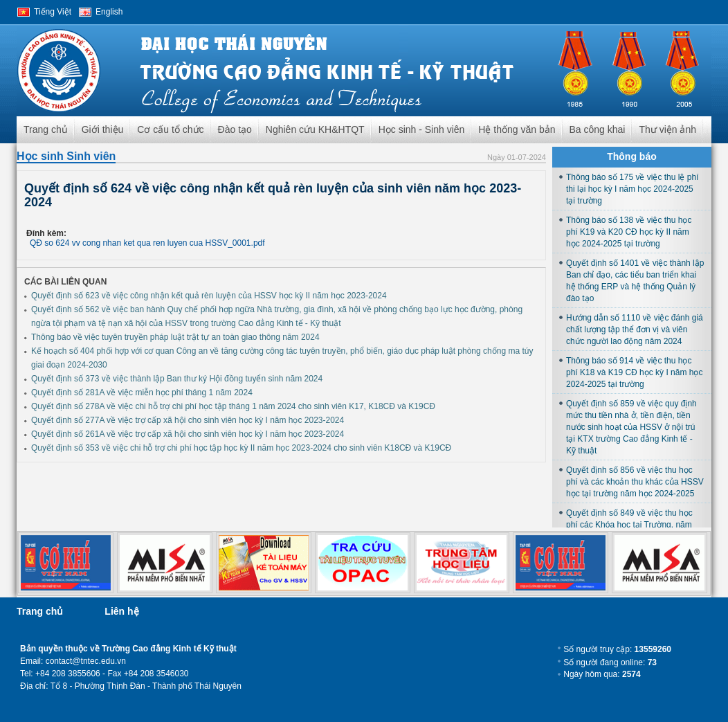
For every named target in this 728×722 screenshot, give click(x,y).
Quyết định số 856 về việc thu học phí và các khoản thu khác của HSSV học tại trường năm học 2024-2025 (635, 482)
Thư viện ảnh (667, 129)
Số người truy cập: (617, 649)
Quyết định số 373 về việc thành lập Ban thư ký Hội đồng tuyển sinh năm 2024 (177, 379)
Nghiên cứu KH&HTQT (315, 129)
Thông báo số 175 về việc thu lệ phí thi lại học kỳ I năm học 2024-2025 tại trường (632, 189)
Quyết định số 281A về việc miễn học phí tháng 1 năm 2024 (142, 392)
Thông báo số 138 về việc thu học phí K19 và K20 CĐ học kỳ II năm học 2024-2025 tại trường (629, 232)
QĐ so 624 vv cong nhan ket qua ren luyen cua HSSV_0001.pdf (147, 243)
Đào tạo (235, 129)
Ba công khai (598, 129)
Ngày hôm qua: (602, 674)
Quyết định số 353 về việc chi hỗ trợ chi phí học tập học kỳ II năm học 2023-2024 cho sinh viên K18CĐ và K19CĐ (241, 448)
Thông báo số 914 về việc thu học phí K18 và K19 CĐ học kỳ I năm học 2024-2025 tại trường (634, 372)
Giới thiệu (103, 129)
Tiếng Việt (53, 12)
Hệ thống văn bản (517, 129)
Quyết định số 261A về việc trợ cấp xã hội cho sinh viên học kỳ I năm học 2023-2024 (188, 434)
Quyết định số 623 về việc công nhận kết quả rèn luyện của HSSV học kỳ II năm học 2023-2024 (209, 296)
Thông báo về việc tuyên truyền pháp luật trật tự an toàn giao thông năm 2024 (175, 337)
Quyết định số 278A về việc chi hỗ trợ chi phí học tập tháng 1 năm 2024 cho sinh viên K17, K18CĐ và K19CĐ (233, 406)
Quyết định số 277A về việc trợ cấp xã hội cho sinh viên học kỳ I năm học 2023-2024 (188, 420)
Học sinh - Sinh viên (422, 129)
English (109, 12)
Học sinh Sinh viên (66, 156)
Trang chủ (46, 129)
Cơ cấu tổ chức (170, 129)
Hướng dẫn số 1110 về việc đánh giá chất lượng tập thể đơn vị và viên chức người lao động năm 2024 (635, 330)
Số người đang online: (610, 662)
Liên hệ (121, 611)
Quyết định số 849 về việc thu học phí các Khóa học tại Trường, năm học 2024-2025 (629, 525)
